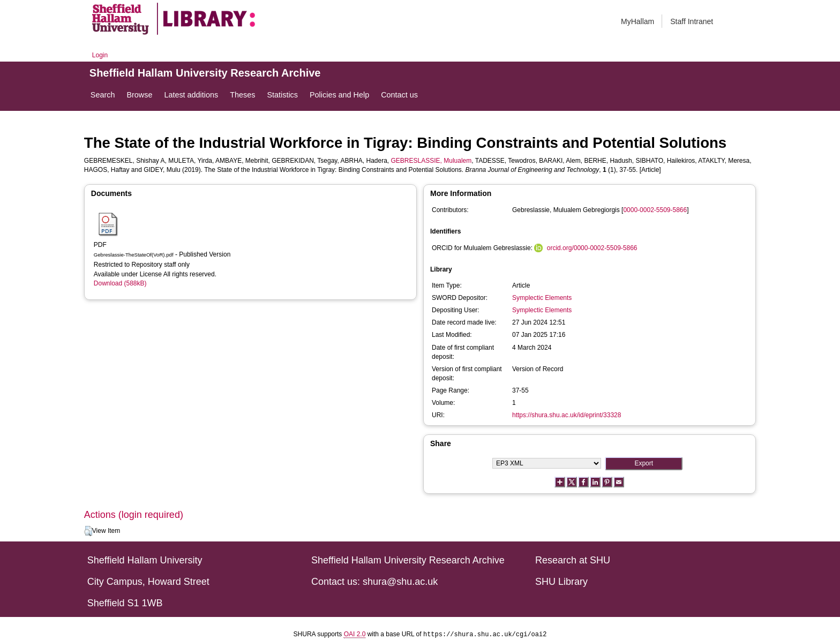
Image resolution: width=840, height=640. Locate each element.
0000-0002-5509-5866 (655, 210)
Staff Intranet (692, 21)
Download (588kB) (120, 283)
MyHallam (637, 21)
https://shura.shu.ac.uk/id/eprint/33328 (567, 415)
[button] (88, 531)
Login (100, 55)
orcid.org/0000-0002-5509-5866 (592, 248)
